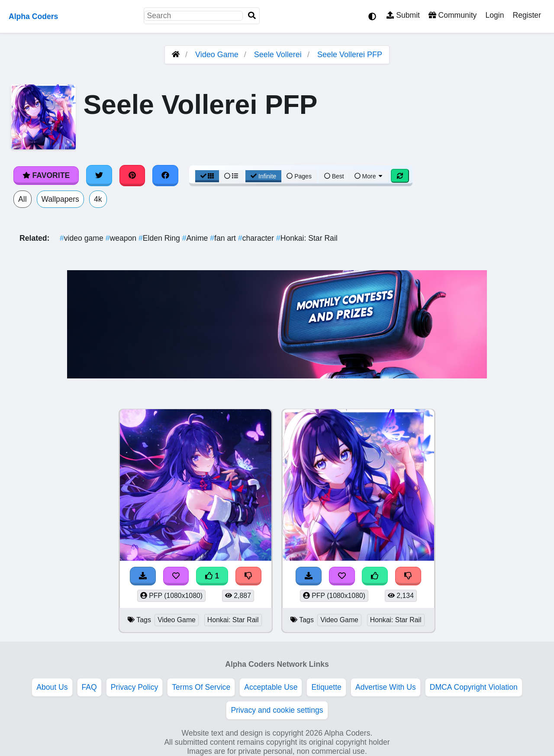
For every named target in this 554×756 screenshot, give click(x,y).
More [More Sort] (369, 176)
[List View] (231, 176)
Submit (403, 15)
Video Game (217, 55)
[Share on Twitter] (99, 175)
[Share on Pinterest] (132, 175)
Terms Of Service (201, 687)
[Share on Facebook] (165, 175)
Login (494, 15)
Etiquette (326, 687)
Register (527, 15)
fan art (224, 238)
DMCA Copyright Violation (474, 687)
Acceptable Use (271, 687)
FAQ (89, 687)
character (257, 238)
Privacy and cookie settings (277, 710)
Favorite (46, 175)
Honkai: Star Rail (307, 238)
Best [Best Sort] (334, 176)
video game (83, 238)
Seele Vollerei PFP (350, 55)
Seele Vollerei (278, 55)
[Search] (252, 16)
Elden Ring (160, 238)
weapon (122, 238)
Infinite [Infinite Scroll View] (263, 176)
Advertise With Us (386, 687)
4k (98, 199)
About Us (52, 687)
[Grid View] (207, 176)
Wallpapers (60, 199)
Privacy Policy (135, 687)
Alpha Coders (33, 16)
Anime (196, 238)
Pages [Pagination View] (299, 176)
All (23, 199)
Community (453, 15)
